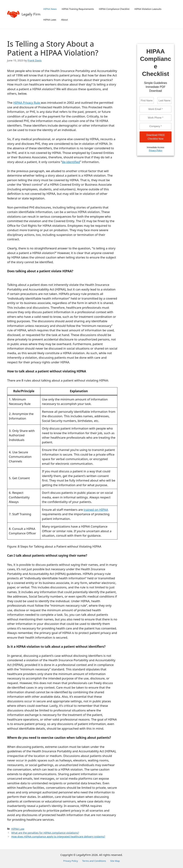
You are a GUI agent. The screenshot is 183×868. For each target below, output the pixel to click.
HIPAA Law (18, 829)
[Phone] (156, 118)
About (64, 20)
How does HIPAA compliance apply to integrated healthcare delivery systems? (58, 836)
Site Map (115, 861)
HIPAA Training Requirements (78, 9)
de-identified (71, 162)
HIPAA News (50, 9)
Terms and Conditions (94, 861)
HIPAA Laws (50, 20)
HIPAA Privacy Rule (27, 103)
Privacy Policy (156, 150)
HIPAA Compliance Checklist (114, 9)
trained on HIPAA (96, 510)
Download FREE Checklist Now (156, 137)
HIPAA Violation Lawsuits (148, 9)
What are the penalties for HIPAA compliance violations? (45, 833)
